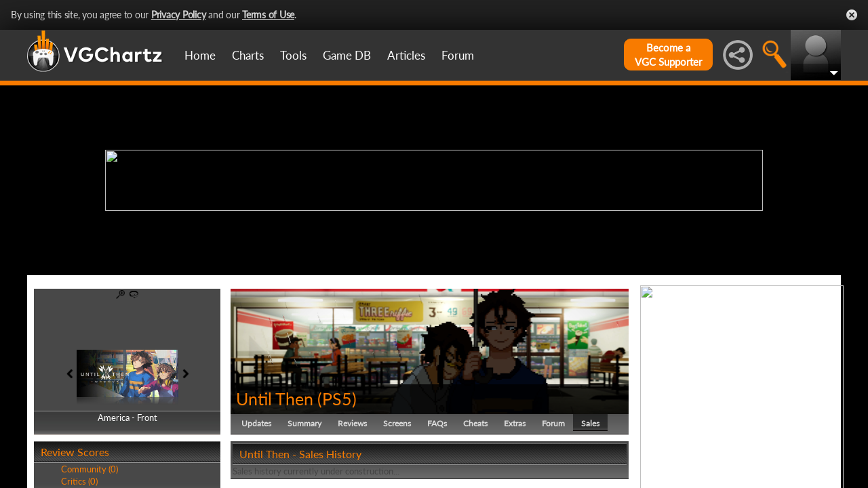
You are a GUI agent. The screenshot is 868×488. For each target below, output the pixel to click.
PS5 (337, 399)
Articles (406, 55)
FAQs (437, 423)
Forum (458, 55)
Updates (256, 423)
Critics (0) (79, 481)
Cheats (475, 423)
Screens (397, 423)
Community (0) (90, 469)
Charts (248, 55)
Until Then (275, 399)
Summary (304, 423)
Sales (590, 423)
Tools (293, 55)
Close (852, 15)
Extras (515, 423)
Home (200, 55)
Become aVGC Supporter (668, 55)
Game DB (347, 55)
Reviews (352, 423)
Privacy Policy (179, 15)
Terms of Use (268, 15)
